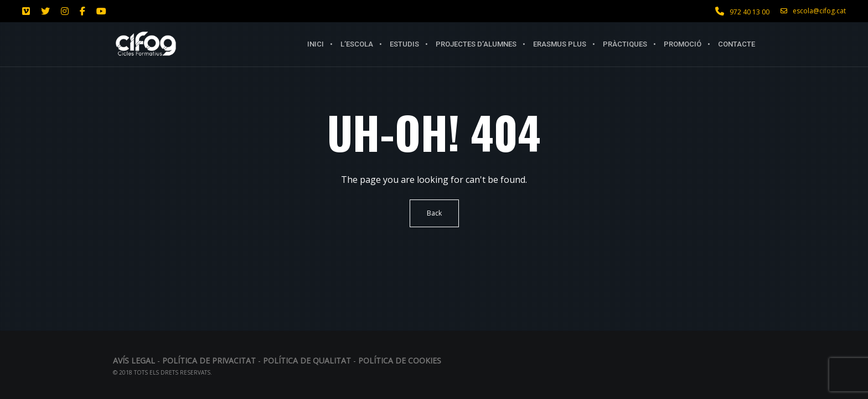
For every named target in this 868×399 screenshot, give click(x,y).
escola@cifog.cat (813, 11)
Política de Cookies (400, 360)
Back (434, 213)
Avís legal (135, 360)
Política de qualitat (307, 360)
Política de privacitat (209, 360)
